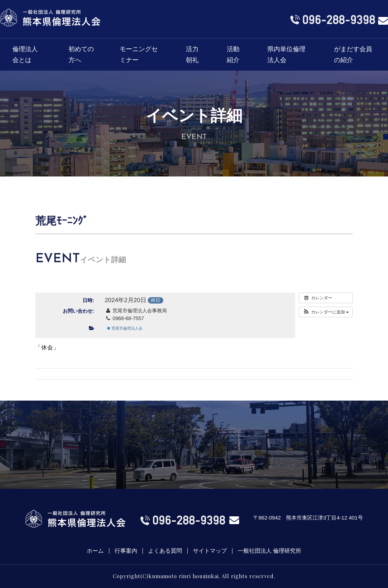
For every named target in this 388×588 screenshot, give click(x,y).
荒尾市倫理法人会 (125, 328)
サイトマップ (210, 551)
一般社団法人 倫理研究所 (269, 551)
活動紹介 (233, 55)
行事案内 (126, 551)
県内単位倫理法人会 (286, 55)
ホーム (95, 551)
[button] (326, 312)
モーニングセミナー (139, 55)
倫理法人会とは (25, 55)
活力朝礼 (192, 55)
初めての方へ (81, 55)
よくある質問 (165, 551)
